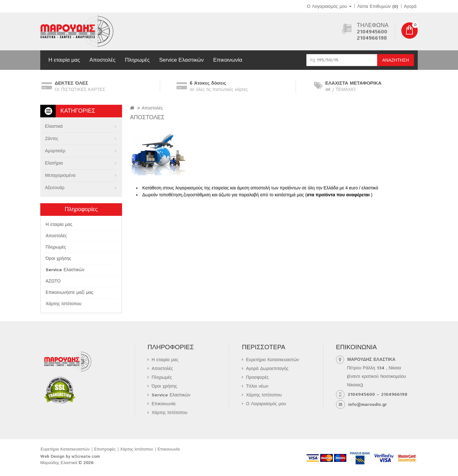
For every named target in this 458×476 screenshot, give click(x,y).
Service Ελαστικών (182, 60)
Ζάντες (52, 139)
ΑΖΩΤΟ (53, 281)
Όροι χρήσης (58, 259)
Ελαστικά (54, 126)
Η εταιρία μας (64, 60)
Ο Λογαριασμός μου (266, 404)
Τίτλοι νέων (257, 386)
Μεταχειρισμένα (60, 176)
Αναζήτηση (396, 60)
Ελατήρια (54, 163)
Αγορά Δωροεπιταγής (267, 369)
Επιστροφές (105, 449)
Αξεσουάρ (55, 188)
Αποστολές (102, 60)
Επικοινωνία (228, 60)
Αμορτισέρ (55, 151)
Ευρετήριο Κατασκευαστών (273, 360)
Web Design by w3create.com (70, 457)
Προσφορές (257, 378)
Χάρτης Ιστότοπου (64, 304)
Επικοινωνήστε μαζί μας (69, 293)
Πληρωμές (137, 60)
